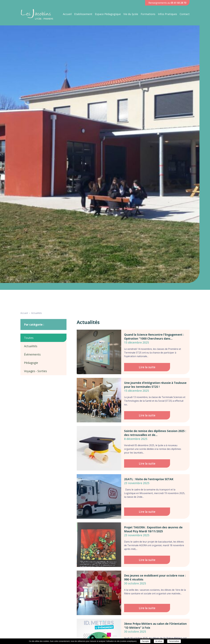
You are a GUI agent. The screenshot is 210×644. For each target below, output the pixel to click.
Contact (185, 14)
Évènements (32, 354)
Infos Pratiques (167, 14)
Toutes (29, 338)
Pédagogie (31, 363)
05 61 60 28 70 (178, 3)
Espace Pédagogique (108, 14)
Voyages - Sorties (35, 371)
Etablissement (83, 14)
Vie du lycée (131, 14)
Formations (148, 14)
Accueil (67, 14)
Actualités (31, 346)
